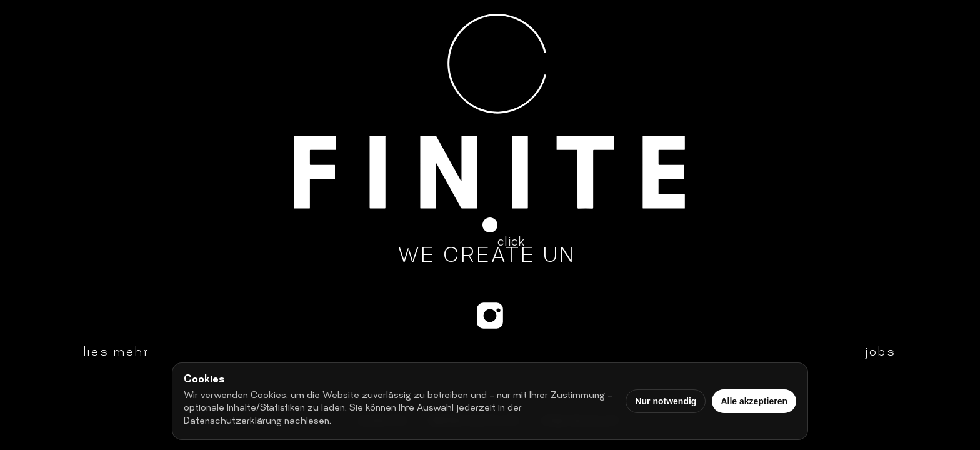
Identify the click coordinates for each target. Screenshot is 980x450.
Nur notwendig (666, 401)
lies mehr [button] (117, 353)
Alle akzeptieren (754, 401)
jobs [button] (881, 353)
